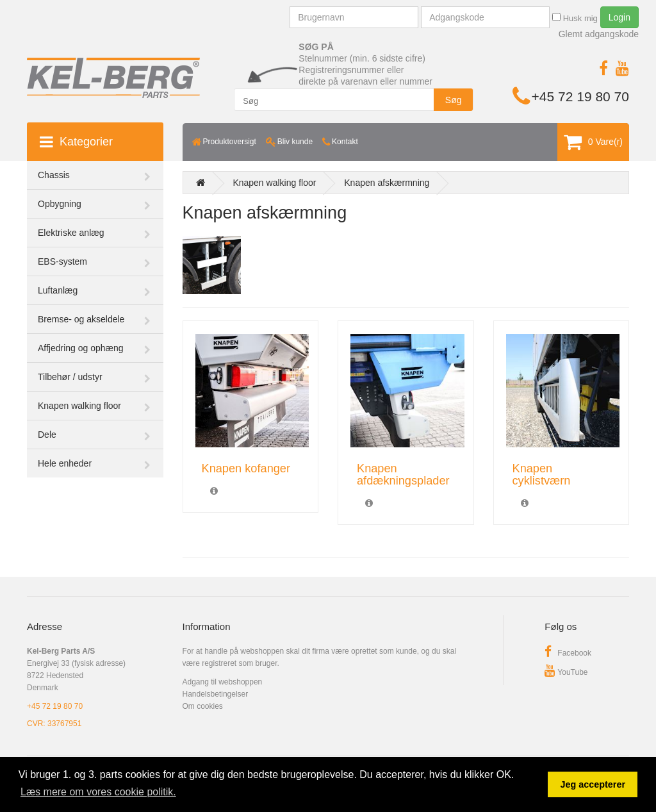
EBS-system (62, 261)
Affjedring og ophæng (81, 348)
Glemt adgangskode (599, 34)
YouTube (566, 672)
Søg (454, 100)
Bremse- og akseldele (81, 319)
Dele (47, 435)
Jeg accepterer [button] (593, 784)
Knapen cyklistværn (542, 475)
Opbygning (60, 204)
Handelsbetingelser (216, 694)
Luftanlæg (58, 290)
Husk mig (575, 18)
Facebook (568, 653)
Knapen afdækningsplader (403, 475)
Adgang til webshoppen (223, 682)
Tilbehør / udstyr (70, 377)
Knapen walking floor (79, 406)
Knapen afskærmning (387, 183)
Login (619, 17)
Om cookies (203, 706)
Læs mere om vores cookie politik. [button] (98, 792)
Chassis (54, 175)
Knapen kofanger (246, 468)
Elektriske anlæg (71, 233)
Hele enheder (65, 463)
